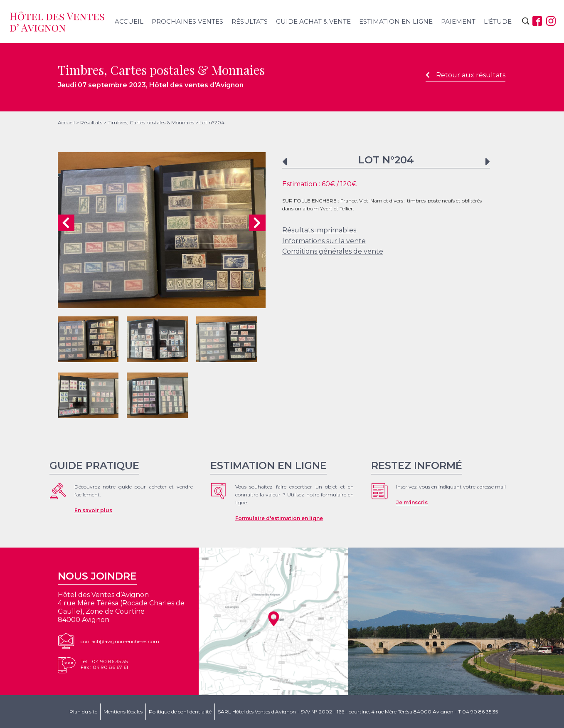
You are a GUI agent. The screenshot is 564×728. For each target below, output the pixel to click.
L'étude (498, 21)
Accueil (129, 21)
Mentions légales (123, 712)
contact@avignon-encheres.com (120, 641)
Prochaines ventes (187, 21)
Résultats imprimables (319, 230)
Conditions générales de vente (333, 251)
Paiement (458, 21)
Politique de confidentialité (180, 712)
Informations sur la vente (324, 241)
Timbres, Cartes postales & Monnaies (151, 122)
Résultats (250, 21)
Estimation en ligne (396, 21)
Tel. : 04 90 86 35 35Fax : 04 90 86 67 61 (104, 664)
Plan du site (83, 712)
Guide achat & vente (313, 21)
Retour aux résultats (465, 75)
